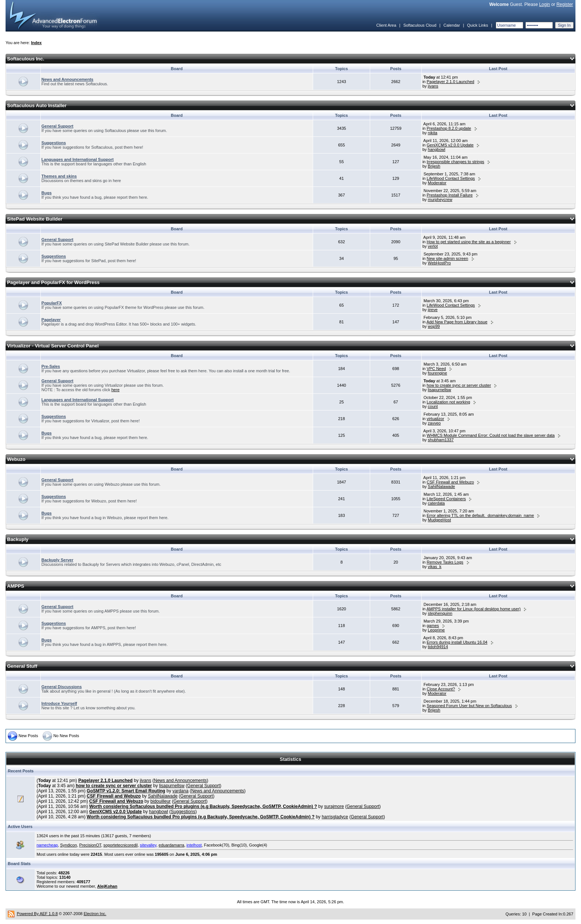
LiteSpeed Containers (446, 499)
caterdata (436, 503)
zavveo (434, 423)
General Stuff (22, 666)
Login (545, 4)
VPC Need (436, 369)
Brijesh (434, 166)
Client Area (386, 25)
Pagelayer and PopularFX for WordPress (53, 282)
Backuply (18, 539)
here (116, 390)
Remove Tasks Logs (445, 562)
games (433, 626)
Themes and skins (59, 176)
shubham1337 (441, 440)
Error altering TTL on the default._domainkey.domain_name (481, 515)
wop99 (434, 326)
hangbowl (437, 149)
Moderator (437, 183)
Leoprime (436, 630)
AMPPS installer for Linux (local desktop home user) (474, 609)
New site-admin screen (448, 258)
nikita (433, 133)
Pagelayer (51, 320)
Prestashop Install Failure (450, 195)
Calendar (452, 25)
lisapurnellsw (440, 390)
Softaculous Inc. (26, 59)
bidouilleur (161, 801)
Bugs (47, 193)
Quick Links (477, 25)
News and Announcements (67, 79)
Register (565, 4)
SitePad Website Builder (35, 219)
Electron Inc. (95, 914)
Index (36, 43)
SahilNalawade (441, 486)
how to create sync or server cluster (459, 385)
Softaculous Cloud (420, 25)
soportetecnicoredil (120, 845)
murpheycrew (440, 199)
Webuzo (16, 459)
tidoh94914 (438, 647)
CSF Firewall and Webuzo (451, 482)
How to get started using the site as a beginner (469, 242)
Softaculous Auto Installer (37, 105)
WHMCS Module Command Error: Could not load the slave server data (491, 435)
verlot (433, 246)
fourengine (438, 373)
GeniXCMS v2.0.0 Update (450, 145)
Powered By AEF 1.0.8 (37, 914)
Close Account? (441, 689)
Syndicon (68, 845)
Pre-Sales (51, 366)
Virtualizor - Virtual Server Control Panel (53, 346)
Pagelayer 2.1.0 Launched (451, 82)
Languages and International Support (78, 159)
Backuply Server (57, 560)
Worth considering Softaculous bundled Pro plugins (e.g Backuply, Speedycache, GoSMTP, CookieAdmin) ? (203, 806)
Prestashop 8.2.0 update (449, 128)
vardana (180, 791)
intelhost (194, 845)
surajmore (334, 806)
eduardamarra (171, 845)
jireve (433, 310)
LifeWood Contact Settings (451, 178)
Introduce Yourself (59, 703)
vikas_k (435, 567)
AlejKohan (107, 886)
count (433, 406)
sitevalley (148, 845)
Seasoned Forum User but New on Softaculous (469, 706)
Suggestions (54, 143)
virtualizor (436, 419)
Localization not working (449, 402)
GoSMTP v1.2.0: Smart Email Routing (126, 791)
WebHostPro (439, 263)
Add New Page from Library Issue (457, 322)
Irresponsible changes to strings (456, 162)
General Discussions (62, 687)
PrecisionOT (90, 845)
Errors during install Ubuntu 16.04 (457, 642)
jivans (433, 86)
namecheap (47, 845)
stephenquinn (440, 613)
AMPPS (16, 586)
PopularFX (52, 303)
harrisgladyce (335, 817)
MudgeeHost (439, 520)
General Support (57, 126)
